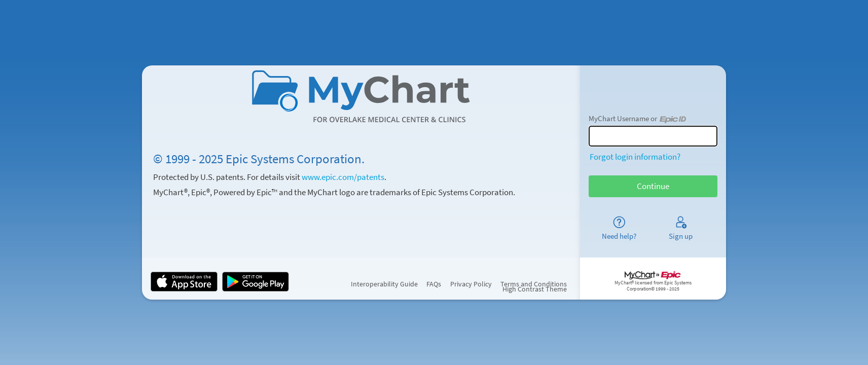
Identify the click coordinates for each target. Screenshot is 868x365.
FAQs (434, 284)
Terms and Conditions (534, 284)
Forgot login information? (635, 157)
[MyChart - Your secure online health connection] (361, 96)
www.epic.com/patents (343, 177)
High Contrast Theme (535, 289)
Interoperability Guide (384, 284)
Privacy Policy (471, 284)
